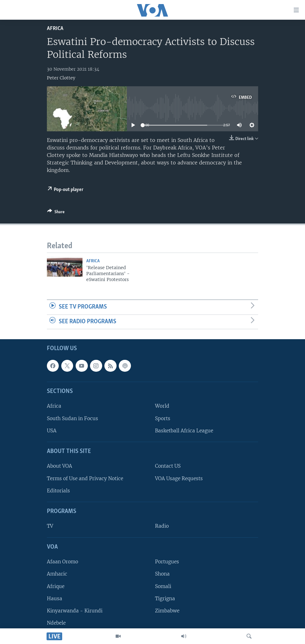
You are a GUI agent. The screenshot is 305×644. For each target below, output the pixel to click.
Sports (163, 418)
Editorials (58, 491)
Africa (55, 29)
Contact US (168, 466)
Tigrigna (165, 599)
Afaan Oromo (62, 562)
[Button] (56, 213)
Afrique (56, 586)
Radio (162, 526)
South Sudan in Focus (72, 418)
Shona (162, 574)
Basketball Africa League (184, 431)
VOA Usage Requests (179, 478)
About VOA (60, 466)
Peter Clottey (61, 78)
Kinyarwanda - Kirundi (75, 611)
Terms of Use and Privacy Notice (85, 478)
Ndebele (56, 623)
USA (52, 431)
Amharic (57, 574)
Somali (163, 586)
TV (50, 526)
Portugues (167, 562)
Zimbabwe (167, 611)
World (162, 406)
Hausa (55, 599)
